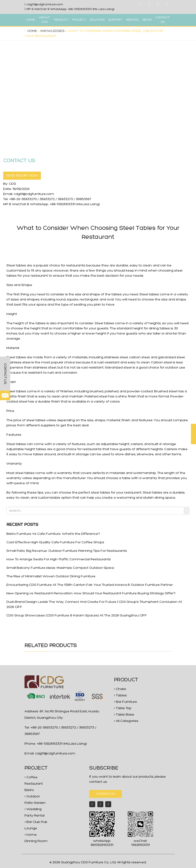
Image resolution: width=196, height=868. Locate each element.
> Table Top (123, 708)
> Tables (120, 696)
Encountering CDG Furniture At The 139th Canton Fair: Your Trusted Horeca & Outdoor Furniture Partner (90, 585)
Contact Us (106, 794)
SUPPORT (115, 20)
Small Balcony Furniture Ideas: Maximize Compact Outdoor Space (60, 568)
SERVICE (132, 20)
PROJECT (79, 20)
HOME (31, 20)
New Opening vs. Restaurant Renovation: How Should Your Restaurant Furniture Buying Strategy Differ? (91, 593)
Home (32, 31)
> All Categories (126, 721)
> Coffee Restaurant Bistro (34, 784)
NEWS (147, 20)
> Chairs (120, 689)
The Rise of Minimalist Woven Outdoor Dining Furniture (51, 576)
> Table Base (124, 715)
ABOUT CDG (45, 20)
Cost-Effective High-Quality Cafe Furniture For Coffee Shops (55, 542)
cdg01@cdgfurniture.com (45, 5)
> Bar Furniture (125, 702)
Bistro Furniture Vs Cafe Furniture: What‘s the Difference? (53, 534)
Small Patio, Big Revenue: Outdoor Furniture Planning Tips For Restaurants (67, 551)
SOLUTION (97, 20)
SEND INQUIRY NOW (22, 176)
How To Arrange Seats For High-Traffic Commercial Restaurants (59, 559)
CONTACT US (162, 20)
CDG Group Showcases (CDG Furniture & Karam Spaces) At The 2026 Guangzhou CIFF (77, 616)
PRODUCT (61, 20)
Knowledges (53, 31)
